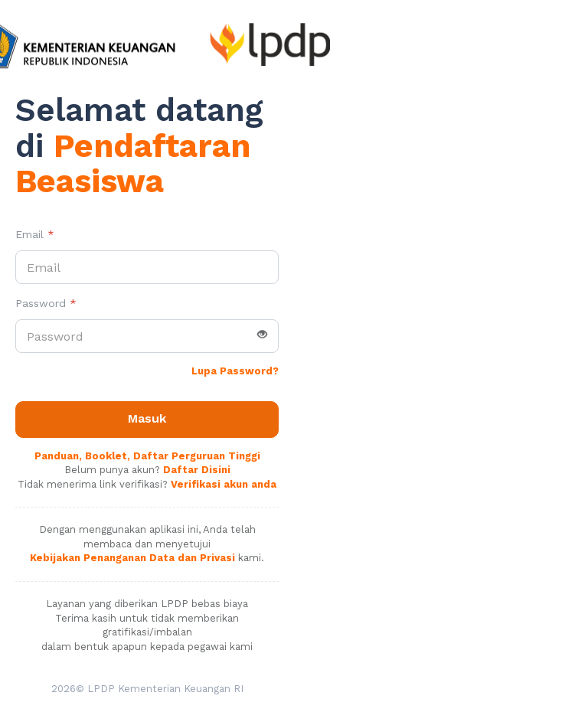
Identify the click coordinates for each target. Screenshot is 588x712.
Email (35, 234)
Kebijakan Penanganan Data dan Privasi (132, 558)
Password (46, 303)
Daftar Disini (197, 470)
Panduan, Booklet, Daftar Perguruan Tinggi (147, 456)
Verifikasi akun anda (224, 484)
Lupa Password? (235, 371)
